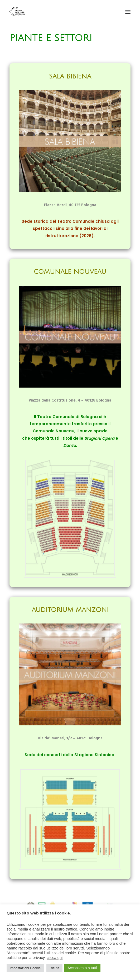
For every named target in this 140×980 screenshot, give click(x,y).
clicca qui (55, 958)
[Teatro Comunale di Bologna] (17, 12)
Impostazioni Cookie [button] (25, 968)
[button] (128, 12)
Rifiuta (54, 968)
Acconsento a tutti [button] (82, 968)
